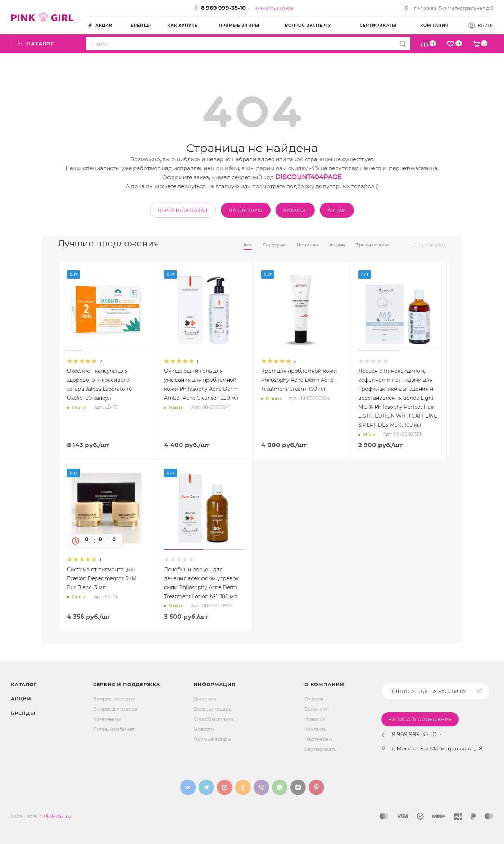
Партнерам (318, 739)
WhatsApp (280, 787)
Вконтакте (188, 787)
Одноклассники (243, 787)
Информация (215, 684)
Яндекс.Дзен (298, 787)
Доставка (205, 699)
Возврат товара (213, 709)
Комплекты (107, 719)
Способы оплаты (214, 719)
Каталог (24, 684)
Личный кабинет (114, 729)
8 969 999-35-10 (223, 8)
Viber (261, 787)
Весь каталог (430, 245)
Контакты (316, 729)
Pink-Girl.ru (57, 816)
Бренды (23, 713)
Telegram (206, 787)
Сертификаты (321, 749)
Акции (21, 699)
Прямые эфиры (212, 739)
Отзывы (314, 699)
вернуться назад (183, 210)
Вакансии (317, 709)
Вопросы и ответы (115, 709)
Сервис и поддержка (127, 684)
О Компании (324, 684)
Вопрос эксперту (114, 699)
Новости (204, 729)
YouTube (225, 787)
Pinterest (316, 787)
